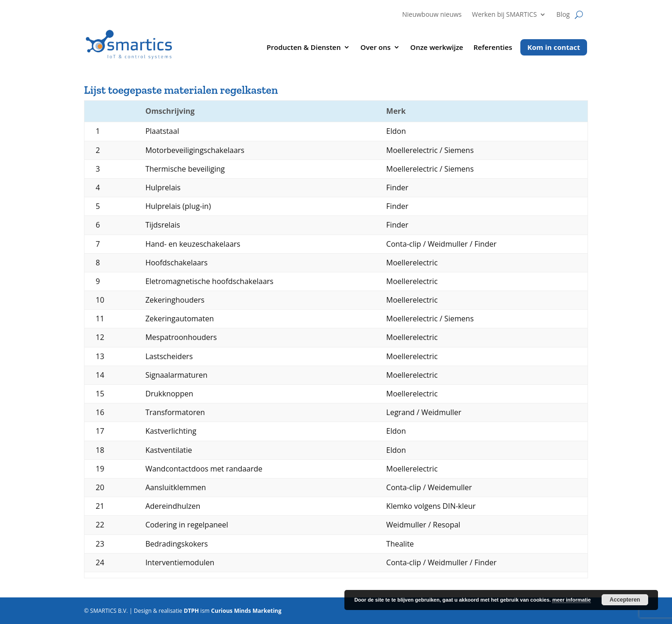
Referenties (493, 48)
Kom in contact (554, 47)
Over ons (375, 48)
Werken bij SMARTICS (504, 15)
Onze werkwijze (437, 48)
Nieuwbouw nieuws (432, 15)
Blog (563, 15)
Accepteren (625, 600)
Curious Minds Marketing (246, 611)
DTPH (192, 611)
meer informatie (571, 600)
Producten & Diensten (304, 48)
